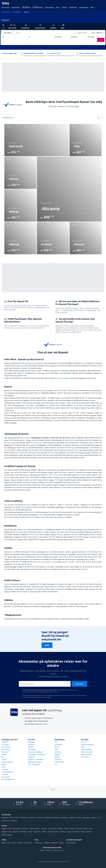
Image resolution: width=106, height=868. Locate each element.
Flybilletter (16, 7)
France (66, 829)
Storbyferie (26, 7)
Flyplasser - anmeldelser (36, 759)
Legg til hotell (82, 33)
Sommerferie (38, 7)
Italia (91, 829)
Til (29, 37)
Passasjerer (91, 37)
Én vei (18, 33)
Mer (92, 7)
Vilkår (83, 747)
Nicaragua (86, 818)
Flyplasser (31, 757)
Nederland (23, 832)
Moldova (15, 832)
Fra (3, 37)
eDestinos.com (58, 850)
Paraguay (14, 821)
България (25, 829)
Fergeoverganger (7, 762)
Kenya (9, 843)
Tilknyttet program (87, 744)
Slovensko (76, 832)
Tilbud (64, 7)
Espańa (60, 829)
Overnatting (49, 7)
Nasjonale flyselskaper (36, 752)
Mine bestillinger (87, 749)
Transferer (73, 7)
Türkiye (61, 843)
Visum (4, 767)
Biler (58, 7)
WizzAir (57, 747)
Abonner (79, 684)
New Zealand (71, 843)
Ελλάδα (72, 829)
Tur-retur (7, 33)
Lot (56, 764)
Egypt (4, 843)
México (79, 818)
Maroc (14, 843)
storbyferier (66, 378)
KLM (56, 749)
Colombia (31, 818)
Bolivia (12, 818)
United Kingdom (7, 835)
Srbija (56, 832)
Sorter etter (8, 118)
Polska (44, 832)
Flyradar (31, 747)
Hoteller (4, 754)
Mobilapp (31, 742)
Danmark (44, 829)
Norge (30, 832)
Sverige (69, 832)
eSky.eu (42, 850)
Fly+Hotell (6, 7)
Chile (17, 818)
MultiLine (31, 744)
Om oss (84, 742)
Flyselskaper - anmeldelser (37, 754)
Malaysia (47, 843)
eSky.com (49, 850)
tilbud (55, 378)
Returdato (74, 37)
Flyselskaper (32, 749)
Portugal (50, 832)
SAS (56, 742)
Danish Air (58, 759)
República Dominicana (52, 818)
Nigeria (20, 843)
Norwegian (58, 744)
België (4, 829)
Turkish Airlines (60, 762)
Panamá (94, 818)
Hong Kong (39, 843)
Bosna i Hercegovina (14, 829)
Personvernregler (87, 752)
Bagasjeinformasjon (35, 762)
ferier (59, 378)
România (62, 832)
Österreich (37, 832)
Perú (99, 818)
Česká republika (34, 829)
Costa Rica (39, 818)
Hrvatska (79, 829)
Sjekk (47, 645)
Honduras (72, 818)
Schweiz (89, 832)
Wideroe (57, 757)
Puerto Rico (6, 821)
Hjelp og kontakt (87, 754)
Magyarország (6, 832)
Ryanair (57, 754)
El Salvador (23, 818)
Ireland (85, 829)
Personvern (85, 757)
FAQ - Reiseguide (34, 764)
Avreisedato (58, 37)
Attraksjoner (84, 7)
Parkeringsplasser (7, 772)
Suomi (83, 832)
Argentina (5, 818)
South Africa (28, 843)
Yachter (4, 759)
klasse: (94, 33)
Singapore (54, 843)
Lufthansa (58, 752)
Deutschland (52, 829)
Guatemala (64, 818)
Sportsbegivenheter (8, 779)
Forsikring (5, 769)
